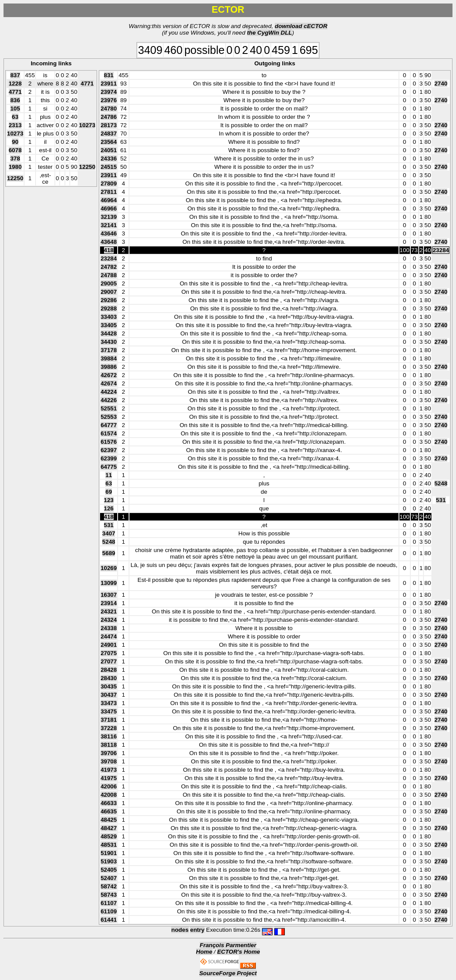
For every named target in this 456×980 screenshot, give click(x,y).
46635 (109, 811)
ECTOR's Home (239, 952)
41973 (109, 770)
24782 (109, 267)
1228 (15, 84)
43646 (109, 233)
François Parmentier (228, 945)
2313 (15, 125)
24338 (109, 628)
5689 (109, 553)
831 (109, 75)
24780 (109, 109)
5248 (441, 483)
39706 (109, 753)
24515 (109, 167)
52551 (109, 408)
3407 (109, 533)
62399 (109, 458)
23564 (109, 142)
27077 (109, 661)
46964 (109, 200)
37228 (109, 728)
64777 (109, 425)
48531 (109, 845)
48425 (109, 820)
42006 (109, 786)
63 (15, 117)
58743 (109, 895)
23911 (109, 84)
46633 (109, 803)
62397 (109, 450)
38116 (109, 736)
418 (109, 250)
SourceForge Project (228, 973)
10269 (109, 568)
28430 (109, 678)
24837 (109, 134)
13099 (109, 583)
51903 (109, 861)
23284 (441, 250)
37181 (109, 720)
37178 (109, 350)
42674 (109, 383)
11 (109, 475)
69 (109, 492)
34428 (109, 333)
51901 (109, 853)
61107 (109, 903)
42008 (109, 795)
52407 (109, 878)
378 (15, 159)
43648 (109, 242)
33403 (109, 317)
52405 (109, 870)
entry (197, 930)
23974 (109, 92)
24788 (109, 275)
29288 (109, 308)
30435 (109, 686)
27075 (109, 653)
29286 (109, 300)
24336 (109, 159)
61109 (109, 911)
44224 (109, 392)
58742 (109, 886)
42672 (109, 375)
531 (441, 500)
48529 (109, 836)
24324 (109, 620)
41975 (109, 778)
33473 (109, 703)
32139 (109, 217)
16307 (109, 595)
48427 (109, 828)
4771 (87, 84)
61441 (109, 920)
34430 (109, 342)
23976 (109, 100)
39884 (109, 358)
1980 (15, 167)
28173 (109, 125)
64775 (109, 467)
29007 (109, 292)
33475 (109, 711)
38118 (109, 745)
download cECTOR (301, 26)
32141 (109, 225)
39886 (109, 367)
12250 (87, 167)
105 (15, 109)
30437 (109, 695)
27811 (109, 192)
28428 (109, 670)
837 (15, 75)
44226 (109, 400)
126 (109, 508)
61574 (109, 433)
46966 (109, 208)
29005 (109, 283)
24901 (109, 645)
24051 (109, 150)
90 (15, 142)
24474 (109, 636)
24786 (109, 117)
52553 (109, 417)
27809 (109, 184)
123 (109, 500)
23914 (109, 603)
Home (204, 952)
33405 (109, 325)
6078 (15, 150)
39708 (109, 761)
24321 (109, 611)
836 (15, 100)
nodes (180, 930)
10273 (87, 125)
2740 (441, 84)
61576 (109, 442)
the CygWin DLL (270, 33)
